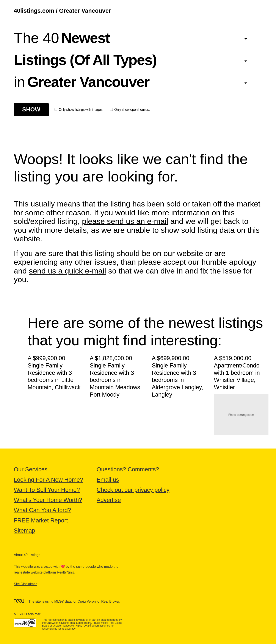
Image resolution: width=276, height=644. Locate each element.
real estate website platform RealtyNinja (44, 572)
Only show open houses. (130, 110)
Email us (108, 480)
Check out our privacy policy (133, 490)
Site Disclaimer (25, 584)
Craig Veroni (87, 601)
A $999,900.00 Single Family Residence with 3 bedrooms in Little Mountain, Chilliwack (54, 373)
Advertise (109, 500)
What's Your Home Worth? (48, 500)
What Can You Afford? (42, 510)
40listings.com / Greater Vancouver (62, 11)
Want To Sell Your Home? (47, 490)
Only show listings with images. (79, 110)
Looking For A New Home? (48, 480)
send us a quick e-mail (67, 271)
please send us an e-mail (125, 221)
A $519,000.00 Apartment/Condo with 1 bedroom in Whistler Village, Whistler (237, 373)
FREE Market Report (41, 521)
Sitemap (24, 531)
